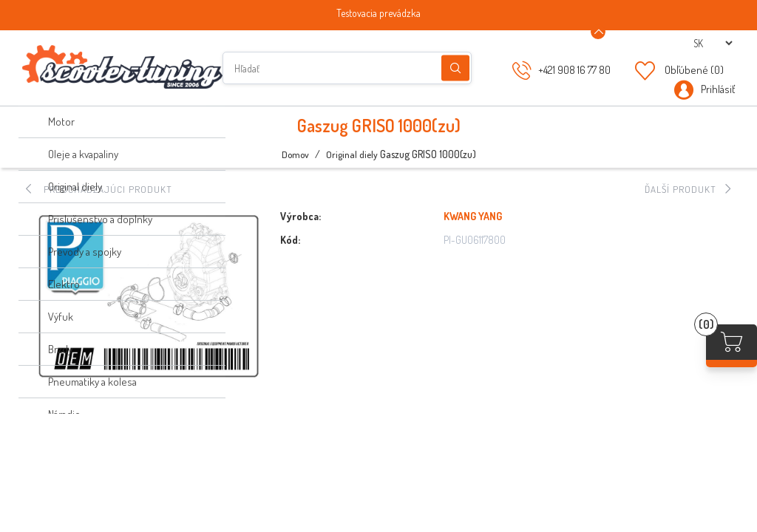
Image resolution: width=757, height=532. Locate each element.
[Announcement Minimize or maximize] (598, 32)
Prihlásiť (718, 89)
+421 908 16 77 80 (574, 70)
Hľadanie (455, 68)
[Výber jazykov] (713, 43)
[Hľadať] (347, 68)
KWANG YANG (473, 216)
